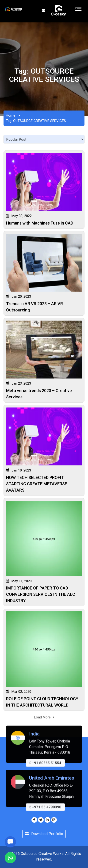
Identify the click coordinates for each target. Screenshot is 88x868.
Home (11, 115)
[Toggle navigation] (78, 9)
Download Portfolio (44, 834)
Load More (44, 720)
